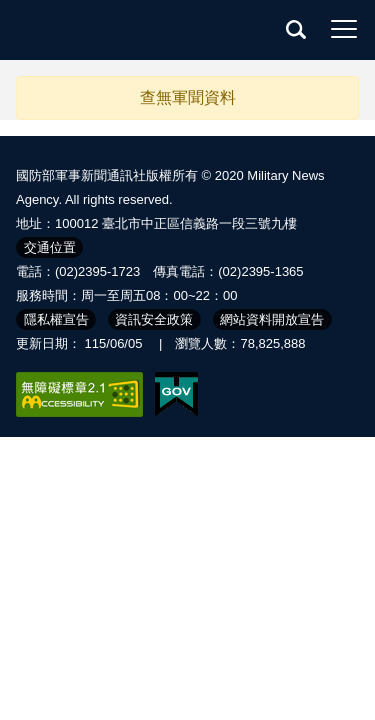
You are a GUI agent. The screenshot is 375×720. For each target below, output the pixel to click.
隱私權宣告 (56, 319)
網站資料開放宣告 (272, 319)
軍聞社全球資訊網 (100, 30)
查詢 (296, 29)
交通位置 (50, 247)
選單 (344, 29)
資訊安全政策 (154, 319)
